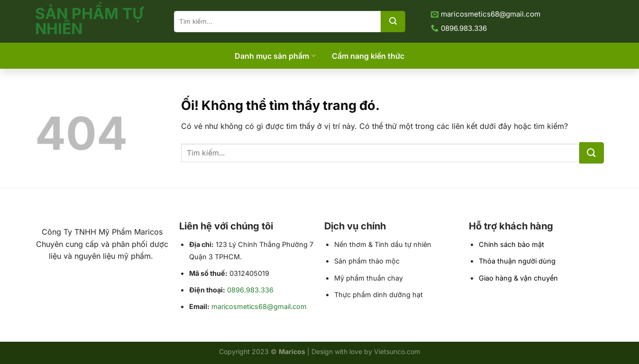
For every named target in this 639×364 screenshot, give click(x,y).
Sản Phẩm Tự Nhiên (89, 21)
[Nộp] (393, 22)
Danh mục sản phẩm (275, 56)
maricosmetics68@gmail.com (259, 306)
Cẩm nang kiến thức (368, 56)
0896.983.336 (250, 290)
